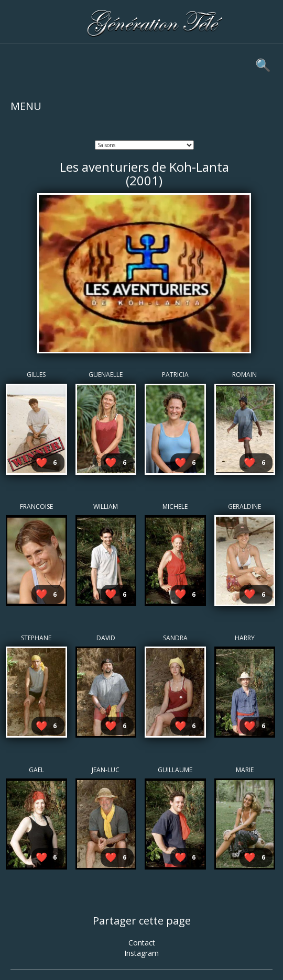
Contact (142, 943)
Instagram (141, 953)
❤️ (41, 462)
